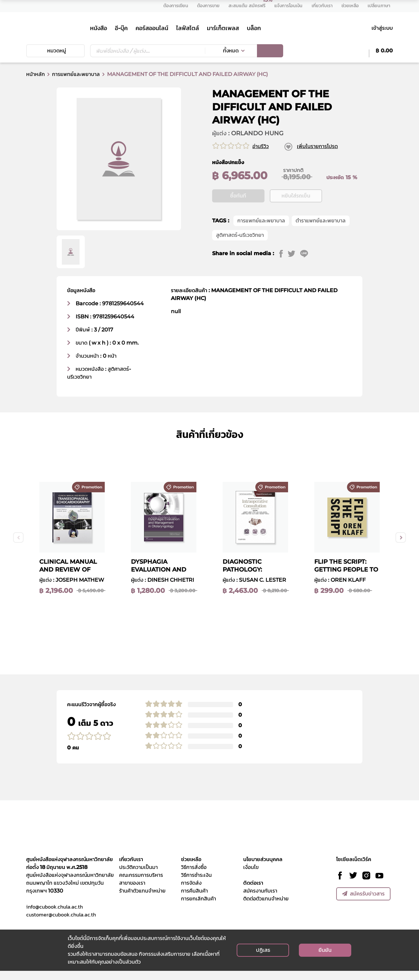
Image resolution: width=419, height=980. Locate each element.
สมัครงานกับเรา (260, 900)
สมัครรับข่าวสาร (363, 903)
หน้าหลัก (36, 74)
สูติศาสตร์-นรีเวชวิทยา (240, 255)
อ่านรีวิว (261, 146)
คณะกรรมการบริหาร (141, 884)
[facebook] (283, 273)
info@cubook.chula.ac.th (55, 916)
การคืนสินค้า (194, 900)
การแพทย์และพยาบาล (76, 74)
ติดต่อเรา (253, 892)
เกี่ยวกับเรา (131, 868)
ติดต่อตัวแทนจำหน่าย (266, 908)
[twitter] (294, 273)
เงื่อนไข (251, 876)
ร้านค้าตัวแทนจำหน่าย (142, 900)
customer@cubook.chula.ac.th (61, 924)
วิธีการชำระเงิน (196, 884)
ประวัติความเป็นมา (138, 876)
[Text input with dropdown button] (147, 51)
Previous (18, 547)
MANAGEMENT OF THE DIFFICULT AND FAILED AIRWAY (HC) (187, 74)
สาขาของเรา (132, 892)
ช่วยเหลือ (191, 868)
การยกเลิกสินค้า (199, 908)
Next (401, 547)
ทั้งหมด (231, 51)
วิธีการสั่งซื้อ (194, 876)
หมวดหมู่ (55, 51)
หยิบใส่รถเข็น (296, 216)
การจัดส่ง (191, 892)
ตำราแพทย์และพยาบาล (321, 241)
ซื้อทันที (238, 216)
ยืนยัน (325, 959)
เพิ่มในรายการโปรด (317, 146)
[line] (307, 273)
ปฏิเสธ (263, 959)
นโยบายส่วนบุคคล (263, 868)
